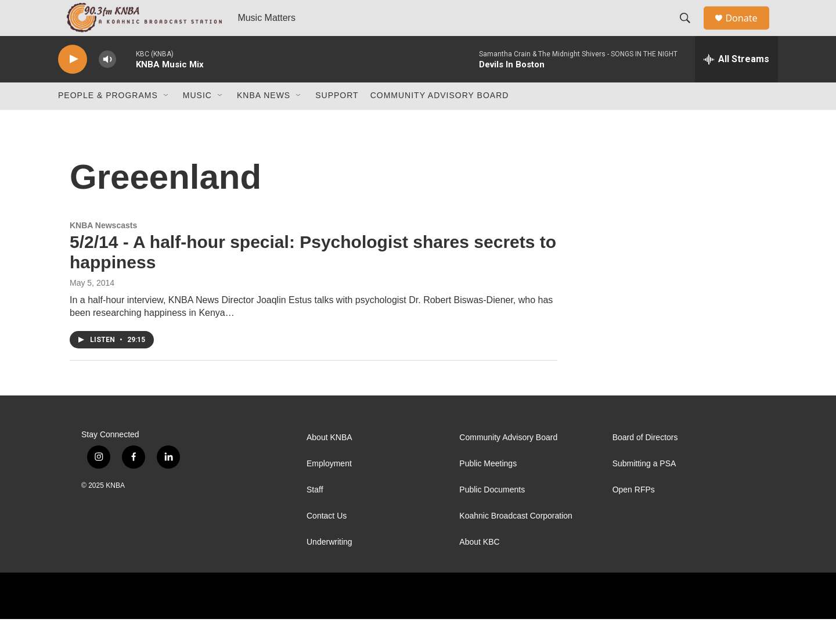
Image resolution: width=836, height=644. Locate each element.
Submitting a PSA (644, 489)
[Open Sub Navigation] (167, 121)
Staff (315, 515)
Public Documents (492, 515)
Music (197, 121)
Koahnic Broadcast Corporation (516, 541)
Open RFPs (634, 515)
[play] (73, 84)
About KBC (479, 567)
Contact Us (327, 541)
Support (337, 121)
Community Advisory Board (440, 121)
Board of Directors (645, 463)
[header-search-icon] (690, 31)
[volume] (107, 84)
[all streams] (736, 84)
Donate (748, 30)
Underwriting (329, 567)
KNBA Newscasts (103, 250)
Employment (329, 489)
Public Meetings (488, 489)
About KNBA (329, 463)
